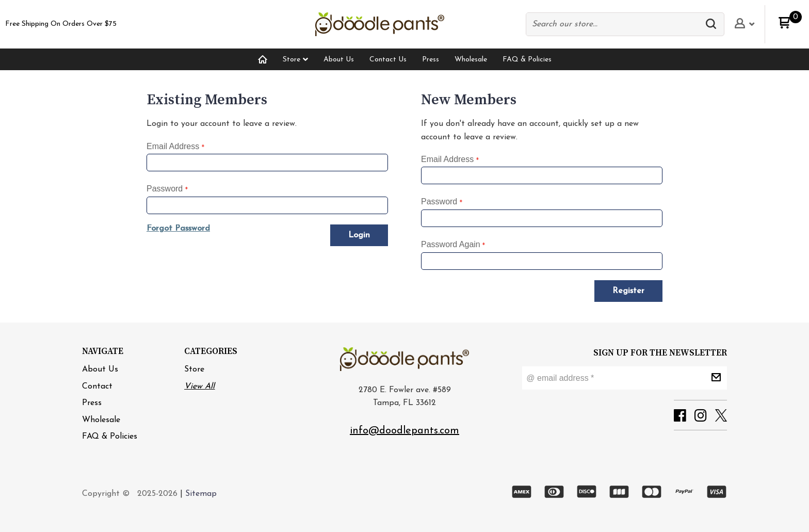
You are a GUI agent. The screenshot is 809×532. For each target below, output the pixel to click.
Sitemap (201, 494)
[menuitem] (263, 59)
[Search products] (615, 24)
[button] (714, 24)
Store (194, 369)
